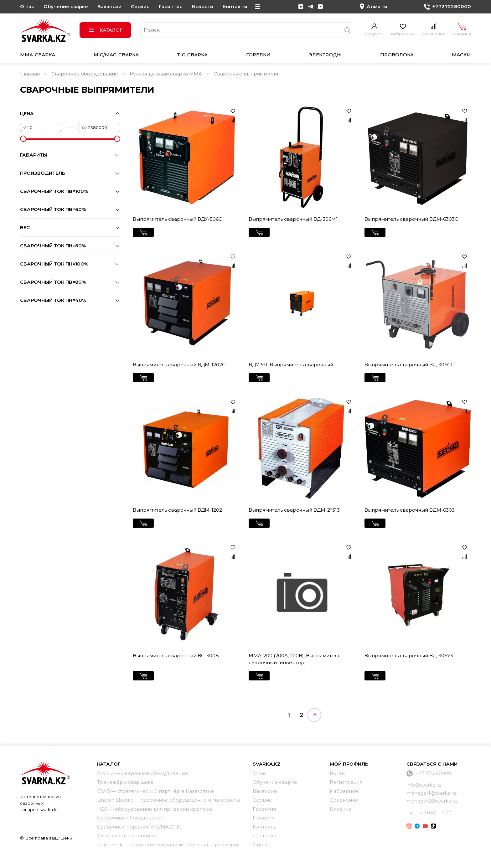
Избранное (344, 791)
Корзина (341, 809)
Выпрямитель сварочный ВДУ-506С (177, 219)
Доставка (264, 836)
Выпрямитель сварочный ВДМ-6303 (410, 510)
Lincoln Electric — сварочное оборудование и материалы (169, 800)
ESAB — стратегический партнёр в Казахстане (155, 791)
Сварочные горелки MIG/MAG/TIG (139, 827)
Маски (461, 55)
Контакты (235, 6)
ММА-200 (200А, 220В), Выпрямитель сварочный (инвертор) (294, 659)
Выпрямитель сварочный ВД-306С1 (408, 365)
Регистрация (346, 782)
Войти (337, 773)
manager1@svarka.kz (432, 793)
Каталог (105, 30)
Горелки (258, 55)
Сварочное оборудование (85, 74)
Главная (30, 74)
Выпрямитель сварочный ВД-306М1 (293, 219)
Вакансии (109, 6)
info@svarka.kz (424, 785)
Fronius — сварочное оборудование (142, 773)
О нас (27, 6)
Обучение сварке (66, 6)
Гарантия (171, 6)
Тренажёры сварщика (125, 782)
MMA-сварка (38, 55)
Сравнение (344, 800)
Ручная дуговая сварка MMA (166, 74)
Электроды (325, 55)
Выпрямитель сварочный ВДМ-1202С (179, 365)
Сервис (140, 6)
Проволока (397, 55)
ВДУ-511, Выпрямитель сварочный (291, 365)
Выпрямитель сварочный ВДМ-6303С (411, 219)
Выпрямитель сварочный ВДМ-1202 (177, 510)
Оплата (262, 845)
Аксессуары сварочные (127, 836)
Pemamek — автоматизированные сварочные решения (168, 845)
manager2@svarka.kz (432, 801)
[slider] (23, 139)
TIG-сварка (192, 55)
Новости (203, 6)
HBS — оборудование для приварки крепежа (155, 809)
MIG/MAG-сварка (116, 55)
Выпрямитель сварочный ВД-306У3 (409, 656)
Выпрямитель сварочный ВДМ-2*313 (294, 510)
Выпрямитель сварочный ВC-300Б (176, 656)
